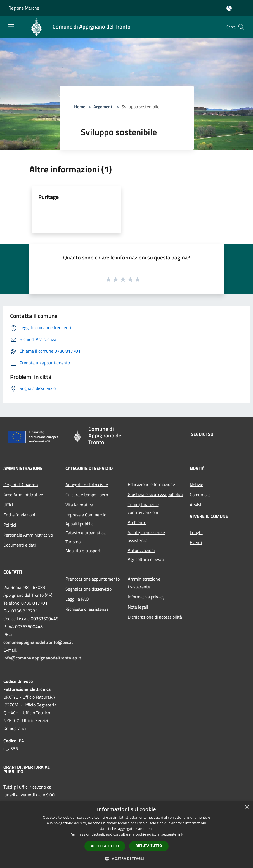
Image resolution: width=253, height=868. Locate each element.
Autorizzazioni (141, 550)
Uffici (8, 505)
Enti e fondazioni (19, 515)
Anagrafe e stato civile (87, 485)
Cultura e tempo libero (87, 495)
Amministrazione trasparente (144, 583)
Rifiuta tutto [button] (149, 846)
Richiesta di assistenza (87, 609)
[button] (127, 858)
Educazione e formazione (151, 484)
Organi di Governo (21, 485)
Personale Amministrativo (28, 535)
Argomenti (103, 107)
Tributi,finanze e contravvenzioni (143, 508)
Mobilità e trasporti (84, 551)
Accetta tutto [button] (105, 846)
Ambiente (137, 522)
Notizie (197, 485)
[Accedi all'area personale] (229, 8)
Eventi (196, 542)
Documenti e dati (20, 545)
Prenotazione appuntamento (93, 579)
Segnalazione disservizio (88, 589)
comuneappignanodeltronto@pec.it (38, 642)
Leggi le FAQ (77, 599)
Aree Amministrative (23, 495)
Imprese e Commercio (86, 515)
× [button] (247, 807)
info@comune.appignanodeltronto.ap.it (42, 658)
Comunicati (201, 495)
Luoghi (196, 532)
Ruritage (49, 197)
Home (80, 107)
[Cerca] (241, 27)
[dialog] (127, 835)
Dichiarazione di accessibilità (155, 617)
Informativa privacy (146, 597)
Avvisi (196, 505)
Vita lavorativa (79, 505)
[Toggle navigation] (11, 26)
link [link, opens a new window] (180, 834)
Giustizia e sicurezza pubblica (155, 494)
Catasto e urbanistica (86, 533)
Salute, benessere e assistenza (146, 536)
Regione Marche (24, 8)
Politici (10, 525)
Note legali (138, 607)
